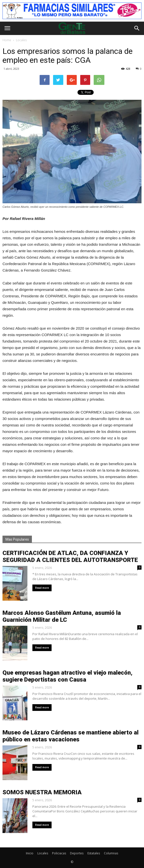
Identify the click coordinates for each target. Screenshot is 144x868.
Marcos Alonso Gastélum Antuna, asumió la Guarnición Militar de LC (62, 616)
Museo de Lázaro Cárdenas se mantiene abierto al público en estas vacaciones (71, 736)
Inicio (30, 853)
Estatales (94, 853)
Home (7, 40)
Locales (43, 853)
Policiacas (59, 853)
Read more (42, 588)
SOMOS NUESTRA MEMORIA (42, 792)
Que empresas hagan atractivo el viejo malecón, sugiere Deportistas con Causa (68, 676)
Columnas (111, 853)
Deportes (77, 853)
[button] (137, 28)
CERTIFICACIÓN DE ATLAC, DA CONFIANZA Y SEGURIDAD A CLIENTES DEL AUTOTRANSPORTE (70, 556)
